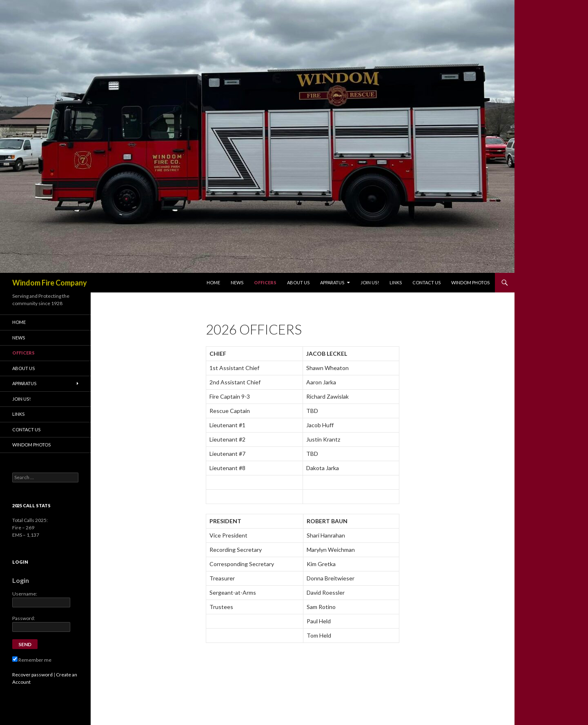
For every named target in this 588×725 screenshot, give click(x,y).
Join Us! (370, 282)
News (237, 282)
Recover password (32, 675)
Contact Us (427, 282)
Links (396, 282)
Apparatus (332, 282)
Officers (265, 282)
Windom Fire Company (50, 283)
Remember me (32, 660)
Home (213, 282)
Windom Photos (470, 282)
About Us (298, 282)
